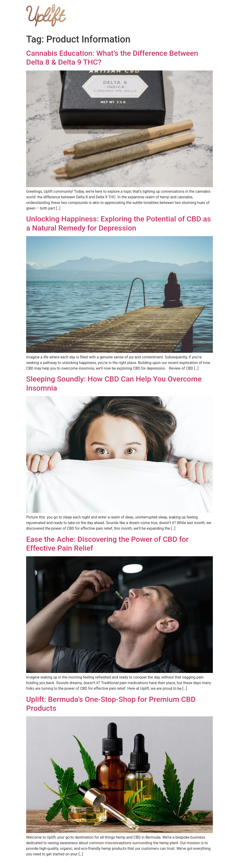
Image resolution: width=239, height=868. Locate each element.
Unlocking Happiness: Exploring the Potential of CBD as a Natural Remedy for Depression (118, 223)
